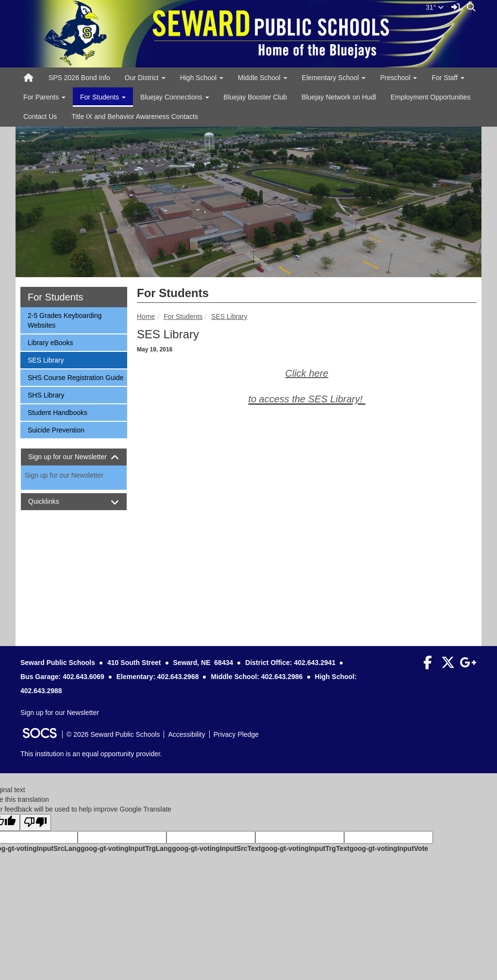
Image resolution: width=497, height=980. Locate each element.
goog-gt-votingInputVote (389, 848)
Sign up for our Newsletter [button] (74, 457)
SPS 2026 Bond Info (79, 78)
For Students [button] (103, 97)
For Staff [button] (448, 78)
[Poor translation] (35, 822)
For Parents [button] (44, 97)
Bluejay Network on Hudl (339, 97)
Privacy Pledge (236, 734)
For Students (183, 316)
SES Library (229, 316)
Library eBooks (50, 342)
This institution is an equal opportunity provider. (91, 754)
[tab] (74, 457)
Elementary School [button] (334, 78)
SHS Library (46, 394)
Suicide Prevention (56, 429)
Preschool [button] (398, 78)
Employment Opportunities (431, 97)
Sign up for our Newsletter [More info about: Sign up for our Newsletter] (64, 475)
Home (146, 316)
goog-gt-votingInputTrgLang (126, 848)
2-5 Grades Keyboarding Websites (65, 320)
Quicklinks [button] (52, 502)
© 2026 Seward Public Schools (113, 734)
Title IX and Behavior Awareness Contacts (135, 116)
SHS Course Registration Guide (75, 377)
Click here (307, 373)
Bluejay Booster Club (256, 97)
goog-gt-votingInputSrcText (216, 848)
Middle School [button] (263, 78)
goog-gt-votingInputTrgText (305, 848)
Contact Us (40, 116)
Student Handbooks (57, 412)
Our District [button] (145, 78)
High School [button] (202, 78)
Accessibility (186, 734)
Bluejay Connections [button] (175, 97)
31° (435, 7)
